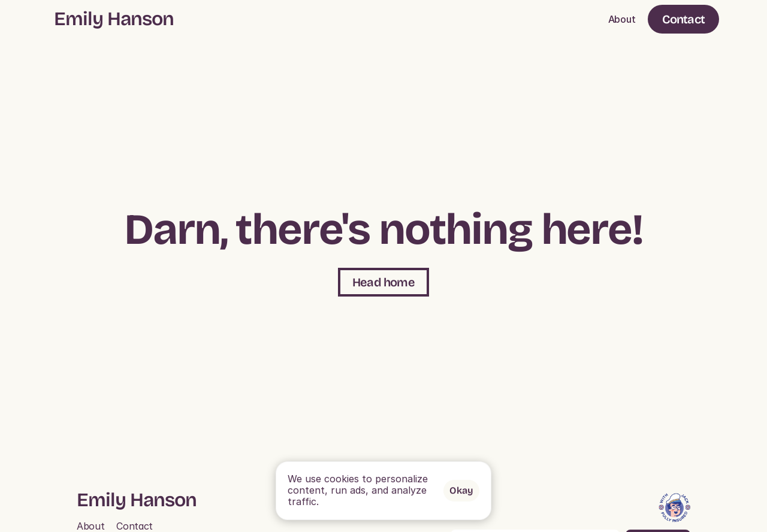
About (622, 19)
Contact (135, 526)
